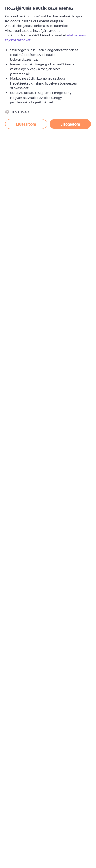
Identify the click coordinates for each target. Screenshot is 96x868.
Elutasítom (26, 124)
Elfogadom (70, 124)
